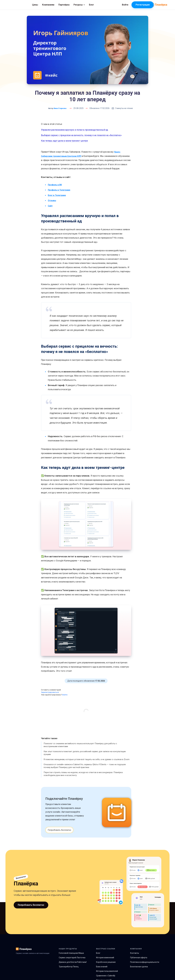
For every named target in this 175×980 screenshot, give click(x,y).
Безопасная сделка (139, 971)
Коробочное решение (106, 966)
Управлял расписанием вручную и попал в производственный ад (75, 130)
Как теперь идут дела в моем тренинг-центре (64, 141)
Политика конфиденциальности (145, 966)
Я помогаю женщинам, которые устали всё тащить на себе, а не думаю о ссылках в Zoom (87, 763)
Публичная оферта (139, 962)
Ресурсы (97, 5)
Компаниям (66, 5)
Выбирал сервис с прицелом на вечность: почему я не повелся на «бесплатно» (81, 135)
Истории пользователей (107, 975)
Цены (53, 5)
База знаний (102, 971)
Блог (109, 5)
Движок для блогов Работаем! (73, 966)
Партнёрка (82, 5)
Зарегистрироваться (50, 696)
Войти (65, 699)
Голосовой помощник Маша (71, 957)
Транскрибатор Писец (69, 971)
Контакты (135, 957)
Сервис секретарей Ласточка (72, 962)
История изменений (105, 962)
